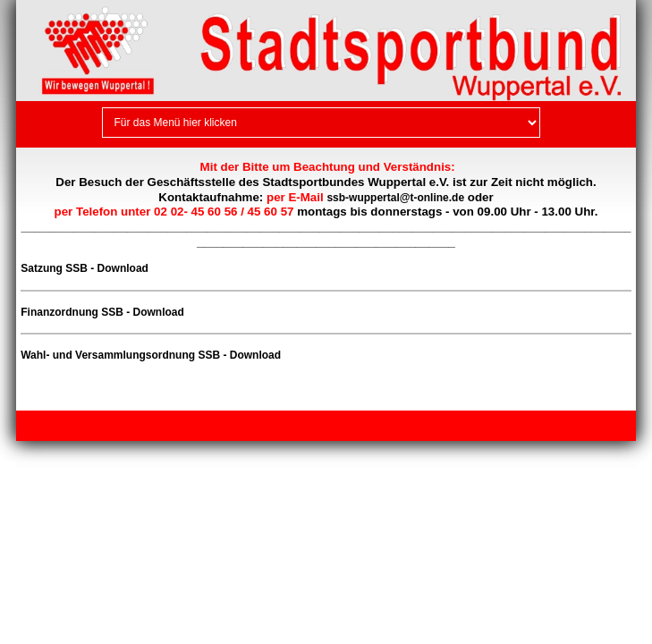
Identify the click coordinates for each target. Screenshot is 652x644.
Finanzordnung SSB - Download (102, 312)
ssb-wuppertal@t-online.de (395, 198)
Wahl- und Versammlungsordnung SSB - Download (151, 355)
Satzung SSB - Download (85, 268)
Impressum (60, 426)
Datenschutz (129, 426)
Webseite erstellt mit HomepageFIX (522, 426)
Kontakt (190, 426)
